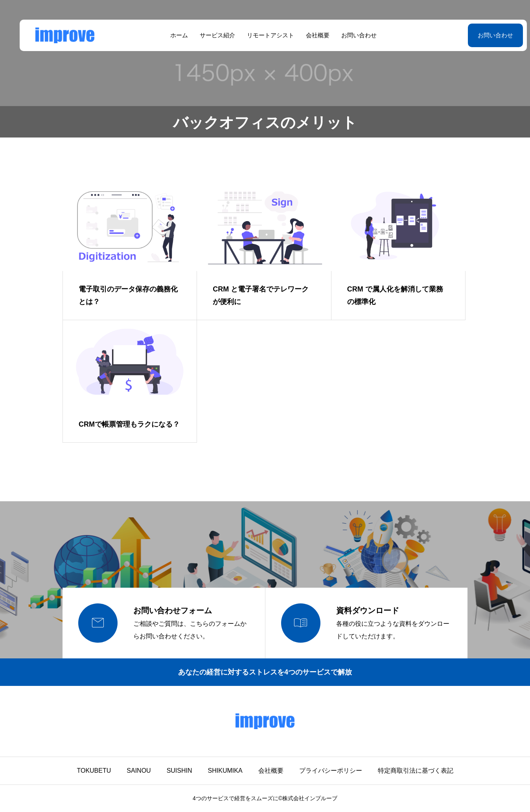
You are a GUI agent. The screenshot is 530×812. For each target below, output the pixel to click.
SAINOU (139, 771)
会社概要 (309, 35)
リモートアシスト (262, 35)
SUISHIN (179, 771)
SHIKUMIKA (225, 771)
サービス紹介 (209, 35)
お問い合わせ (351, 35)
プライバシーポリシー (331, 771)
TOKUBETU (94, 771)
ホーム (171, 35)
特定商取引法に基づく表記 (416, 771)
